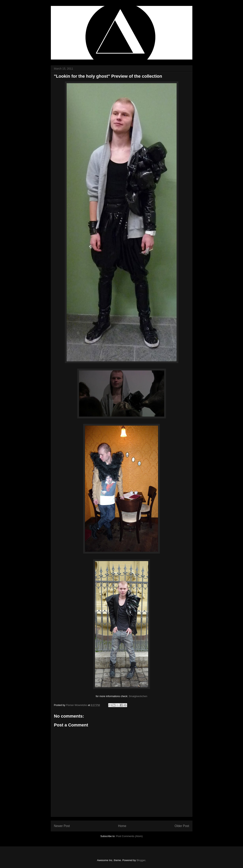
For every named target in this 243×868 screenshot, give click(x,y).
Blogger (141, 860)
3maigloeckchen (138, 696)
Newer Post (62, 826)
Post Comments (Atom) (129, 836)
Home (122, 826)
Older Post (182, 826)
